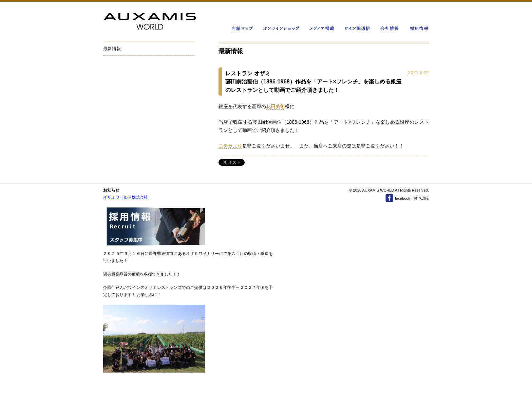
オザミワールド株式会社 (126, 197)
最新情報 (112, 49)
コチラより (230, 146)
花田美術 (275, 106)
